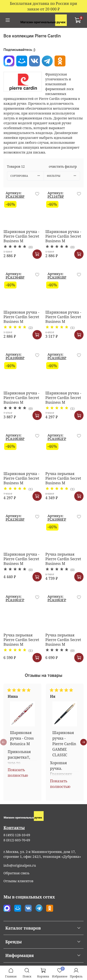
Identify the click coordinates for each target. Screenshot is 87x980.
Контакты (14, 828)
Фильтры (63, 176)
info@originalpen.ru (20, 865)
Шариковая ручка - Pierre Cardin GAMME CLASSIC (64, 744)
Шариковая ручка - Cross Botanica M (22, 738)
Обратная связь (16, 873)
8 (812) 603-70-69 (17, 840)
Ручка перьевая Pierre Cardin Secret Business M (63, 478)
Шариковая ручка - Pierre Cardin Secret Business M (21, 236)
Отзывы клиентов (18, 881)
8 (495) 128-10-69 (17, 835)
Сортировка (27, 176)
